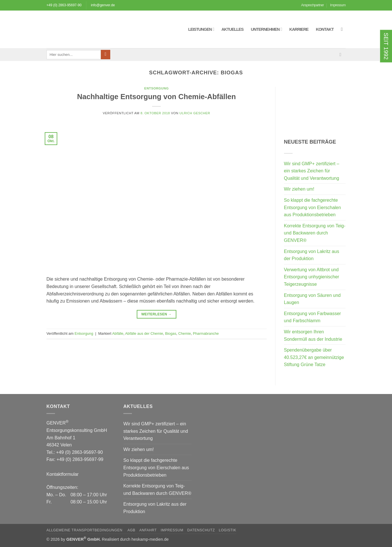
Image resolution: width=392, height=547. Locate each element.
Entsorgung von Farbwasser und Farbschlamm (313, 317)
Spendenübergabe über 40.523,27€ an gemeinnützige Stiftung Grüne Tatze (314, 357)
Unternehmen (267, 29)
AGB (131, 530)
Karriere (299, 29)
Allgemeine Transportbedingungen (85, 530)
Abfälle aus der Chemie (144, 333)
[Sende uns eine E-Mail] (342, 54)
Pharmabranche (206, 333)
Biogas (171, 333)
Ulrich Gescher (195, 113)
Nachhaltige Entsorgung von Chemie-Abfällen (157, 97)
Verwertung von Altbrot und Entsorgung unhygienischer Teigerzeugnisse (312, 277)
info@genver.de (103, 5)
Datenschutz (201, 530)
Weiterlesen (157, 314)
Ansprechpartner (313, 5)
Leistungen (201, 29)
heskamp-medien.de (150, 539)
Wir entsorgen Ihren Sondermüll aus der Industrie (313, 335)
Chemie (185, 333)
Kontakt (325, 29)
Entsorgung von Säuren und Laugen (312, 299)
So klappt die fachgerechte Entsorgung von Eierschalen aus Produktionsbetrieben (313, 207)
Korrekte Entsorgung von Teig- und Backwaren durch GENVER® (315, 233)
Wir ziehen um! (299, 189)
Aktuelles (232, 29)
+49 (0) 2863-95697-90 (64, 5)
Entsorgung (156, 88)
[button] (343, 29)
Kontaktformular (63, 474)
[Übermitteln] (106, 55)
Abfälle (118, 333)
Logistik (227, 530)
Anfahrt (148, 530)
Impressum (338, 5)
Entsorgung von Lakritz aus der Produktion (312, 255)
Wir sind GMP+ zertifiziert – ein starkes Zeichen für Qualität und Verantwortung (312, 171)
